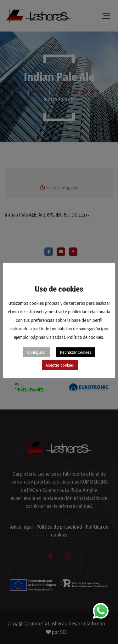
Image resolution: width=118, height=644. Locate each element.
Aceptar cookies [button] (60, 365)
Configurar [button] (37, 352)
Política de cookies (85, 337)
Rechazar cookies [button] (76, 352)
